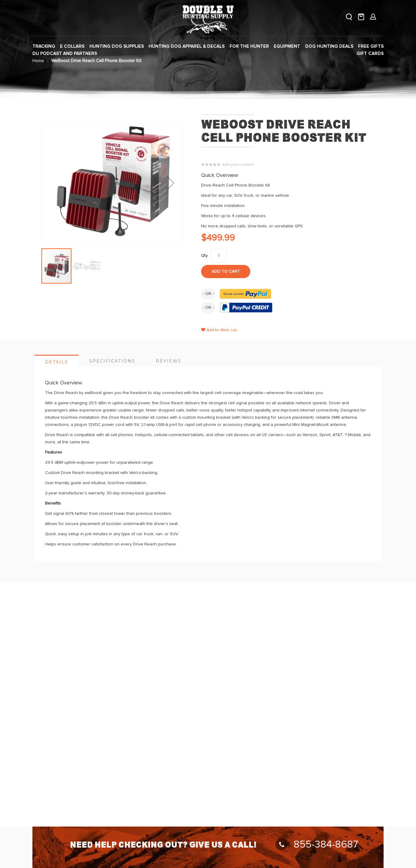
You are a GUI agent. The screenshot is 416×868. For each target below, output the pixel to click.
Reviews (169, 361)
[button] (171, 183)
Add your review (238, 165)
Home (38, 61)
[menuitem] (44, 46)
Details (57, 362)
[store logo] (208, 18)
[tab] (57, 361)
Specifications (112, 361)
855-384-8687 (317, 845)
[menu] (208, 50)
